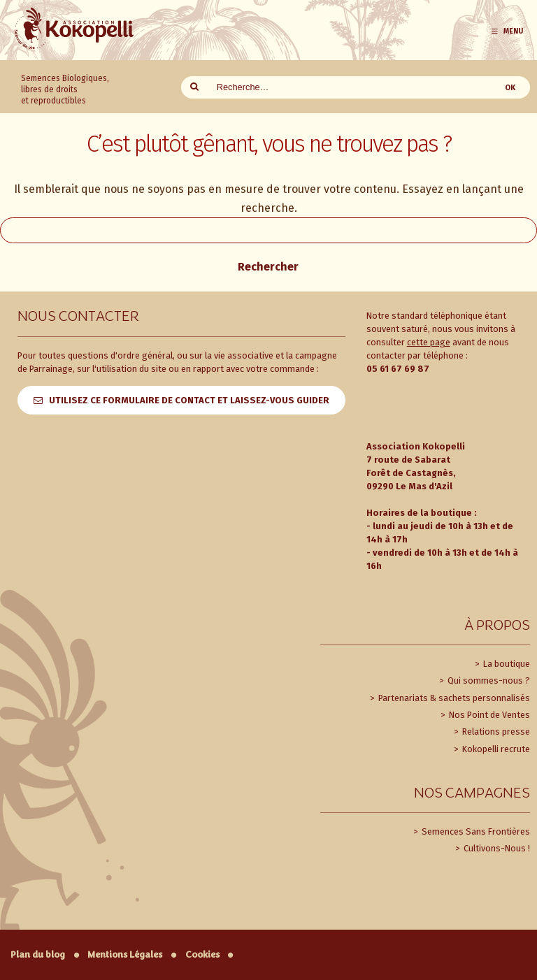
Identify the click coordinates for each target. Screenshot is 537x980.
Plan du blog (38, 954)
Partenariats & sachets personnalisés (453, 698)
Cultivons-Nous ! (496, 848)
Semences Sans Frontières (475, 831)
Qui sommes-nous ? (488, 680)
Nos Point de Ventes (488, 715)
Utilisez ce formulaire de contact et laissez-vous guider (189, 400)
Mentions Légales (125, 954)
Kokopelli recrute (495, 749)
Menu (507, 31)
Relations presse (495, 732)
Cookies (202, 954)
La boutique (506, 664)
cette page (429, 342)
